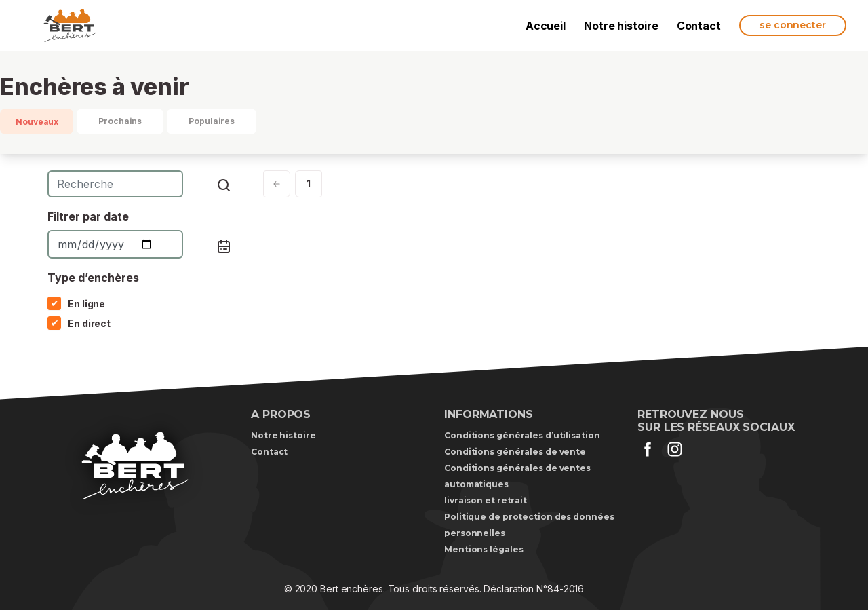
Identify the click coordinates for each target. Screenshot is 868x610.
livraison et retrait (486, 500)
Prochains (120, 121)
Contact (699, 26)
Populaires (212, 121)
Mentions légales (484, 549)
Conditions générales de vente (515, 452)
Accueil (546, 26)
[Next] (277, 184)
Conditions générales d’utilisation (522, 435)
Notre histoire (621, 26)
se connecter (793, 25)
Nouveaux (37, 122)
